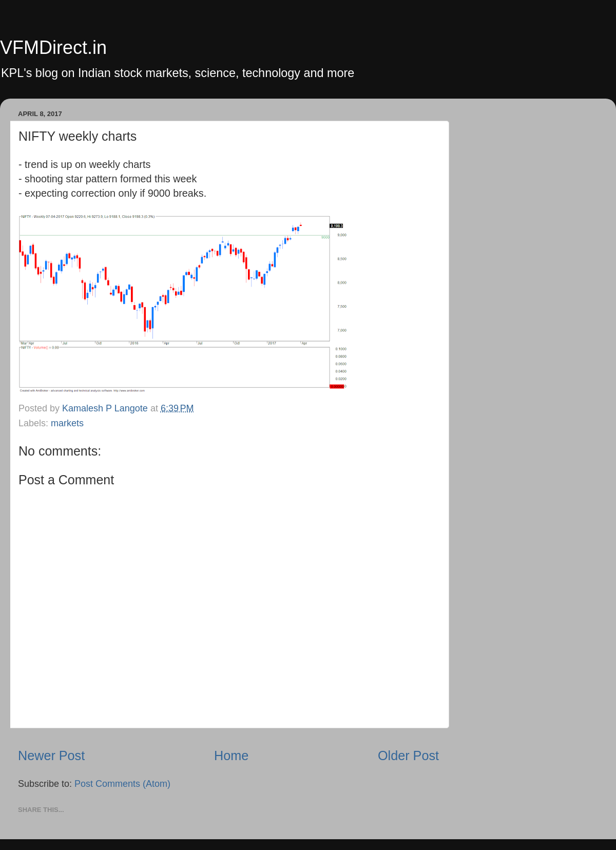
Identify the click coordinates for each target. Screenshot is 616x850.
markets (67, 423)
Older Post (408, 755)
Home (231, 755)
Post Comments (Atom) (122, 784)
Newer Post (51, 755)
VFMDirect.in (53, 48)
